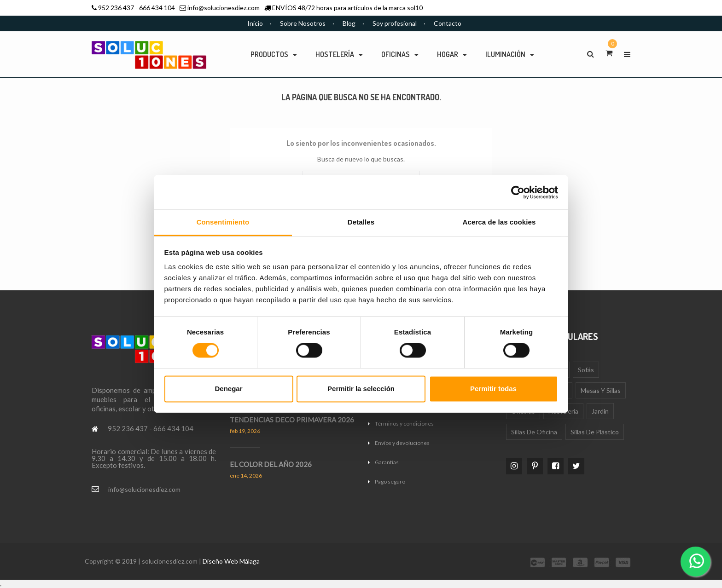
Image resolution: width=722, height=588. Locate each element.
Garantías (387, 462)
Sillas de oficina (534, 432)
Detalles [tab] (361, 222)
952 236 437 (116, 8)
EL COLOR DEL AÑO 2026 (271, 464)
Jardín (600, 411)
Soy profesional (395, 23)
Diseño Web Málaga (231, 561)
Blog (349, 23)
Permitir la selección (361, 389)
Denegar (228, 389)
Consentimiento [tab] (223, 222)
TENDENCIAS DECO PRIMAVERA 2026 (292, 420)
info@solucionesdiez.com (224, 8)
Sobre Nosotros (303, 23)
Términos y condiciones (404, 424)
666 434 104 (157, 8)
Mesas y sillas (601, 390)
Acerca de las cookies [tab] (499, 222)
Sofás (586, 370)
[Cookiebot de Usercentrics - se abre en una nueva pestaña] (518, 192)
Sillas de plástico (595, 432)
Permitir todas (493, 389)
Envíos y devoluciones (402, 443)
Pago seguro (390, 481)
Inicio (255, 23)
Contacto (448, 23)
